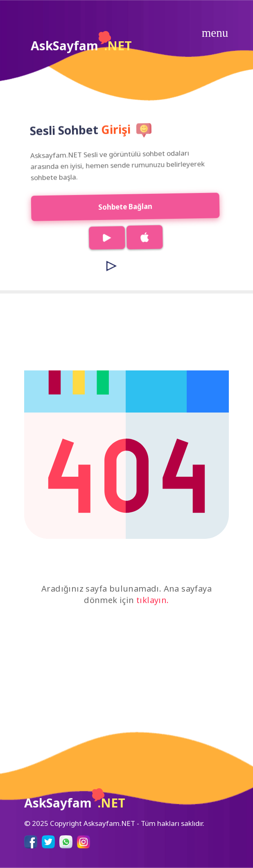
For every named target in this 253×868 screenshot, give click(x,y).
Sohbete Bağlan (121, 206)
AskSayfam (81, 43)
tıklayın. (153, 600)
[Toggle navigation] (215, 33)
